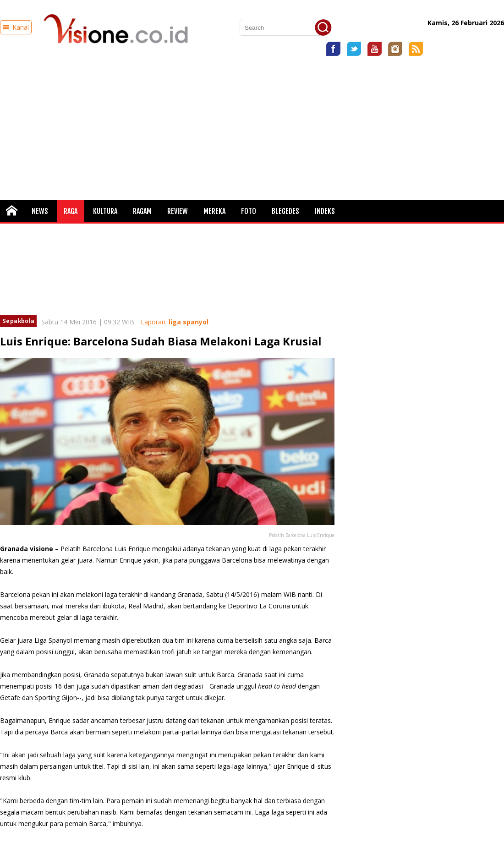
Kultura (105, 211)
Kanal (16, 27)
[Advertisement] (252, 125)
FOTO (249, 211)
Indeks (325, 211)
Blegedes (285, 211)
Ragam (142, 211)
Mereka (214, 211)
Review (178, 211)
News (40, 211)
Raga (71, 211)
